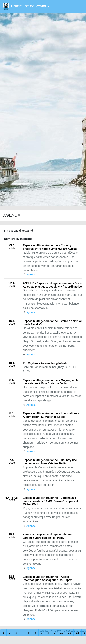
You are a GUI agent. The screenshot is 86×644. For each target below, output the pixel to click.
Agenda (31, 274)
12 (77, 633)
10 (62, 633)
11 (70, 633)
